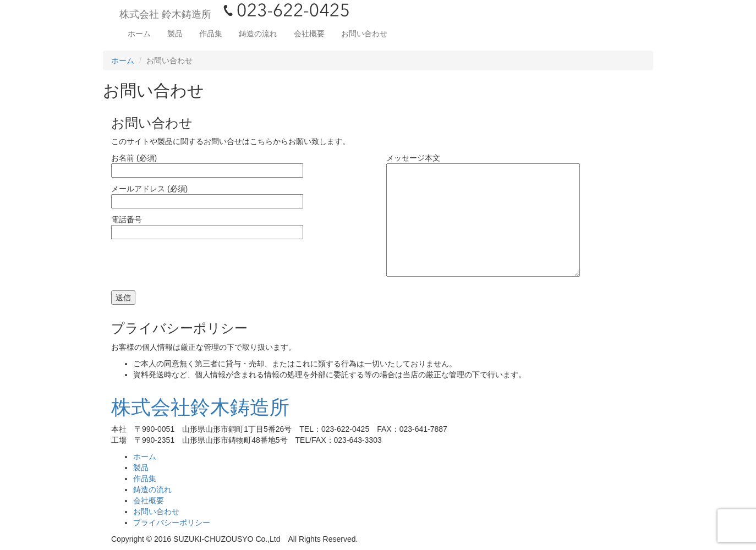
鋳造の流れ (258, 34)
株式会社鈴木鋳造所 (200, 407)
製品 (175, 34)
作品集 (211, 34)
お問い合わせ (364, 34)
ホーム (139, 34)
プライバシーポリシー (172, 522)
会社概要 (309, 34)
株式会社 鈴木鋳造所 (165, 14)
